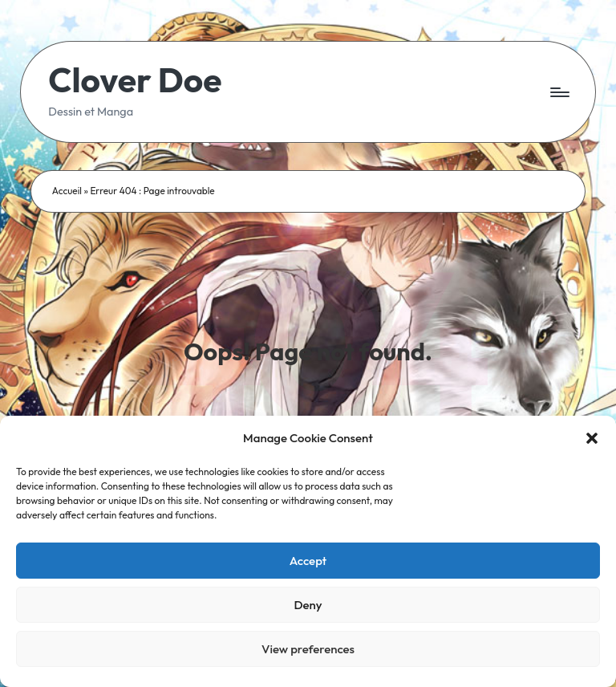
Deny (308, 605)
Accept (308, 561)
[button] (592, 438)
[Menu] (559, 92)
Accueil (67, 191)
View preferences (308, 649)
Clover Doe (135, 81)
